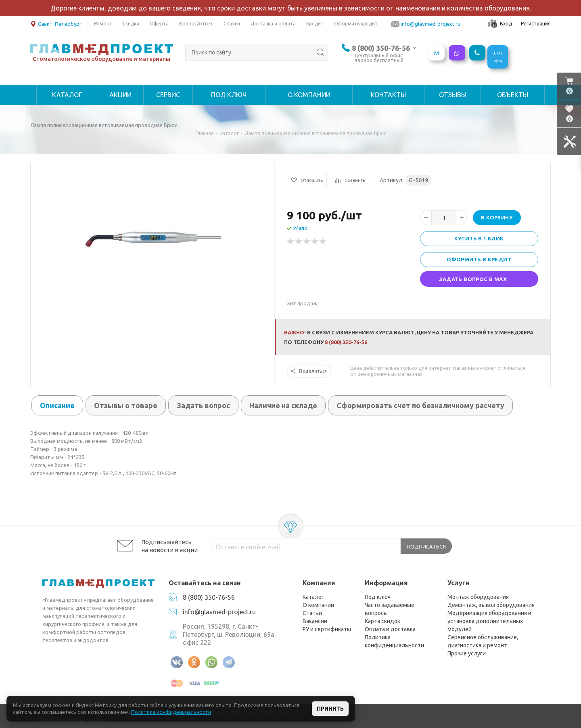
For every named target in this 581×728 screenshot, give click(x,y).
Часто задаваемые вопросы (390, 609)
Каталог (313, 597)
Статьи (312, 613)
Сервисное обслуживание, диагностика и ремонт (483, 641)
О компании (318, 605)
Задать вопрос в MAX (473, 279)
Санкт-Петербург (56, 23)
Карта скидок (382, 621)
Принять (330, 709)
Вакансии (315, 621)
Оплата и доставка (390, 629)
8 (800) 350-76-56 (381, 48)
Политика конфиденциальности (394, 641)
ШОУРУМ (497, 57)
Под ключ (378, 597)
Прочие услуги (467, 653)
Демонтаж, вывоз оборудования (491, 605)
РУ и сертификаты (327, 629)
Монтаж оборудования (478, 597)
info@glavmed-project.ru (219, 612)
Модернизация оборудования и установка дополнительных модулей (489, 621)
